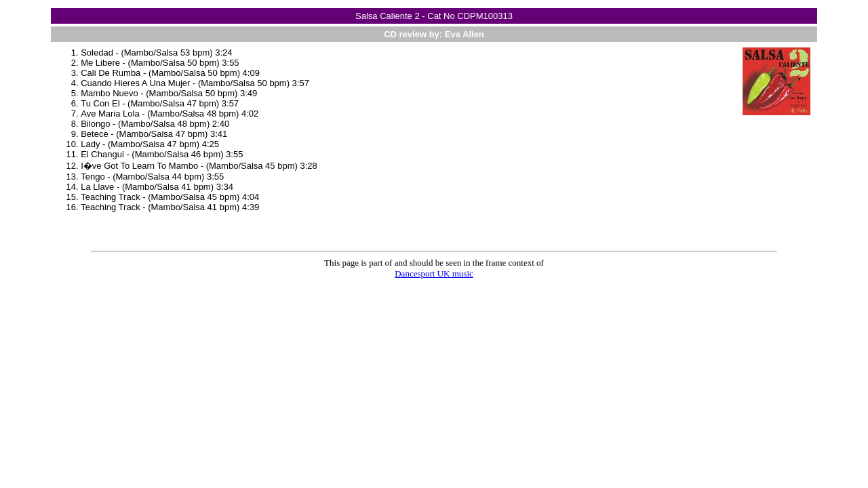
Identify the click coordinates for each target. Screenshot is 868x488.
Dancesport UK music (434, 273)
